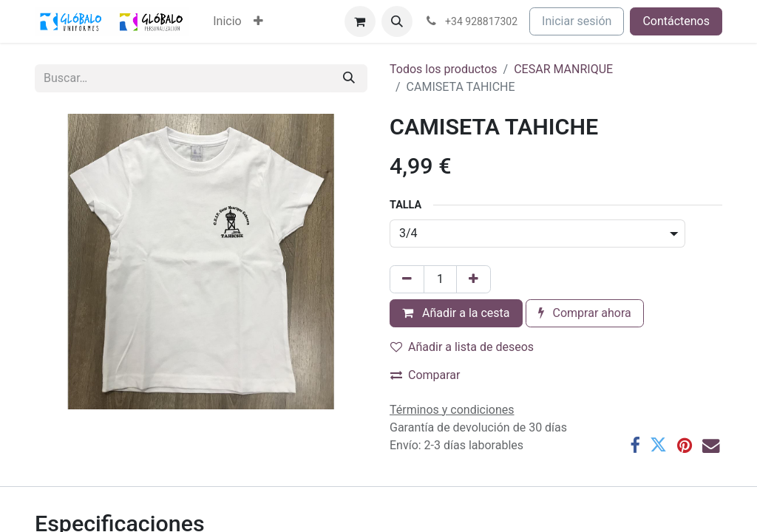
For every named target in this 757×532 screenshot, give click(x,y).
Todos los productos (444, 69)
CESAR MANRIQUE (563, 69)
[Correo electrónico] (711, 445)
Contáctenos (676, 21)
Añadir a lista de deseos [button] (462, 347)
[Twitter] (658, 445)
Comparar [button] (425, 375)
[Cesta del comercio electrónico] (360, 21)
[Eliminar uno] (407, 279)
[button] (397, 21)
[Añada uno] (473, 279)
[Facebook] (635, 445)
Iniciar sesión (577, 21)
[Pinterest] (685, 445)
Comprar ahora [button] (585, 313)
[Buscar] (349, 78)
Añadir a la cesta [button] (456, 313)
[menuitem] (227, 21)
